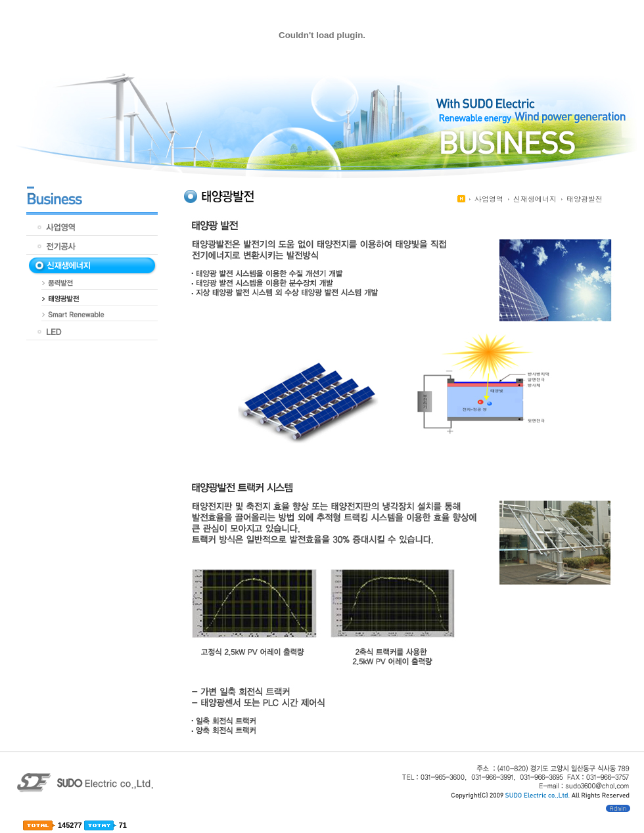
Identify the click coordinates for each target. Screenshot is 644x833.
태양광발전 (585, 199)
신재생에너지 (535, 199)
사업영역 (489, 199)
